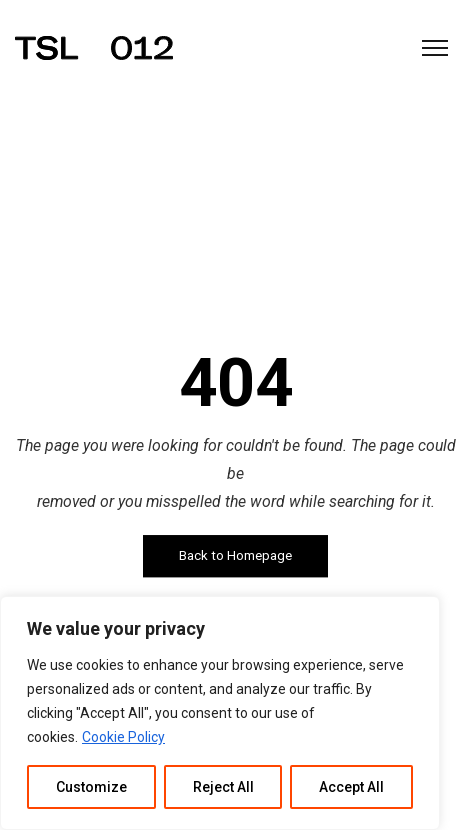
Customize (91, 787)
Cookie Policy (123, 737)
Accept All (351, 787)
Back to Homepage (235, 555)
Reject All (223, 787)
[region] (220, 713)
